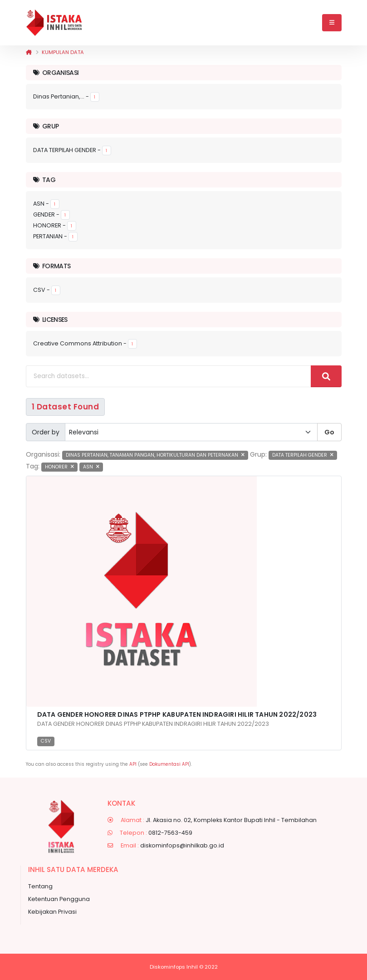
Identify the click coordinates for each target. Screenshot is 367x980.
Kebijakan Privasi (52, 912)
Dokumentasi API (169, 764)
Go (329, 432)
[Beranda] (29, 52)
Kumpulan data (63, 52)
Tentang (40, 886)
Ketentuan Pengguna (59, 899)
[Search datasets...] (169, 376)
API (133, 764)
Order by (46, 432)
